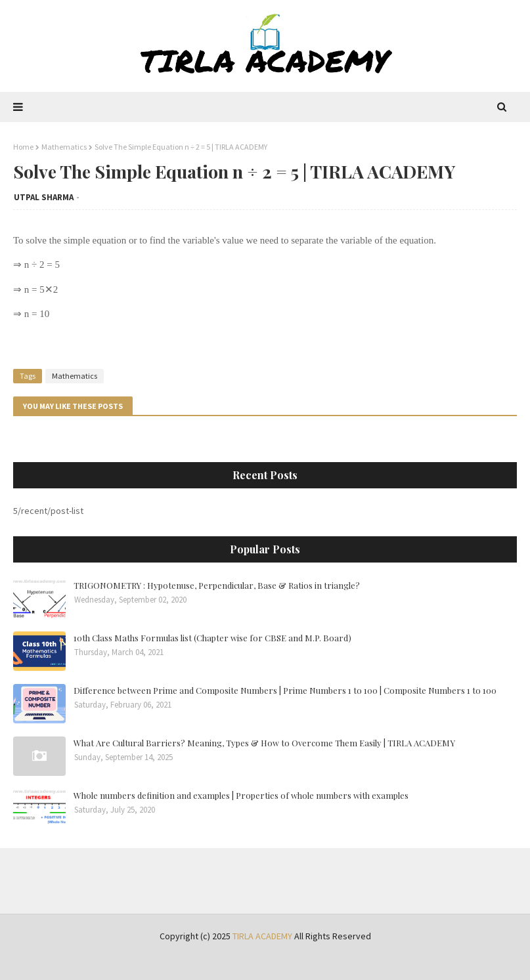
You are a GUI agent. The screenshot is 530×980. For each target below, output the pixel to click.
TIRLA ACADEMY (262, 936)
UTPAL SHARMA (44, 197)
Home (23, 147)
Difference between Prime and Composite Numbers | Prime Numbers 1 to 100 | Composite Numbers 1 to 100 (285, 690)
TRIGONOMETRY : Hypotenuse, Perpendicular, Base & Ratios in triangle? (217, 585)
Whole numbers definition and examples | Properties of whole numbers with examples (241, 795)
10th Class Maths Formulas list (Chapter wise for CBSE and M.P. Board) (212, 638)
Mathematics (64, 147)
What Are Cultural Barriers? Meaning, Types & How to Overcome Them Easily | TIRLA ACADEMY (264, 743)
